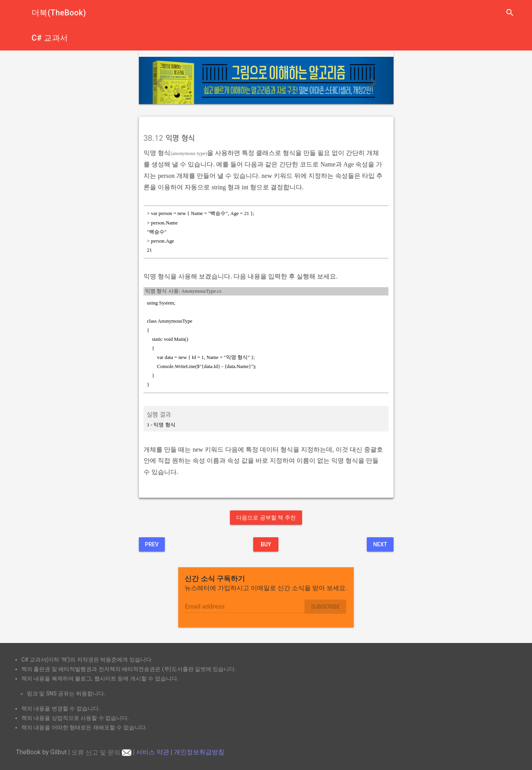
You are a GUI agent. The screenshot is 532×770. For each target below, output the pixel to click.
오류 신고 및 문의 (101, 752)
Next (380, 544)
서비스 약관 (153, 752)
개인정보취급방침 (199, 752)
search (510, 13)
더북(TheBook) (59, 13)
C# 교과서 (50, 38)
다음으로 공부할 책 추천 (266, 518)
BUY (266, 544)
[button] (158, 80)
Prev (152, 544)
